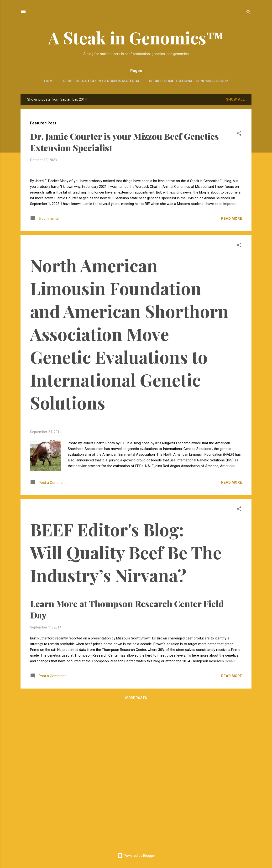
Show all (235, 99)
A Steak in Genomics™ (136, 37)
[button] (239, 134)
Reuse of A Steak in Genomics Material (102, 81)
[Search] (249, 13)
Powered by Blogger (136, 856)
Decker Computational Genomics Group (188, 81)
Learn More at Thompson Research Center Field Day (130, 711)
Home (49, 81)
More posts (136, 840)
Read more (232, 361)
